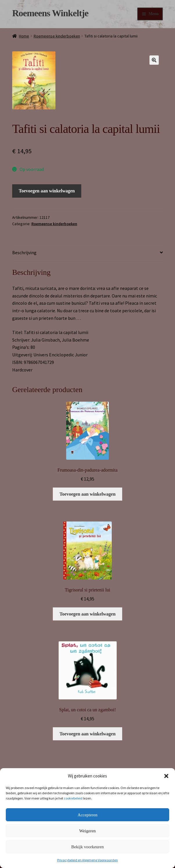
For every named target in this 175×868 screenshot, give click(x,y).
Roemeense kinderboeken (57, 36)
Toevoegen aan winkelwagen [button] (87, 494)
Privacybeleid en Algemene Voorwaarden (87, 860)
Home (24, 36)
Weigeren (87, 831)
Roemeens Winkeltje (50, 13)
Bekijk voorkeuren (87, 847)
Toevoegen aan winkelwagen (47, 191)
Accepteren (87, 815)
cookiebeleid (73, 798)
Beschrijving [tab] (24, 252)
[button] (166, 776)
